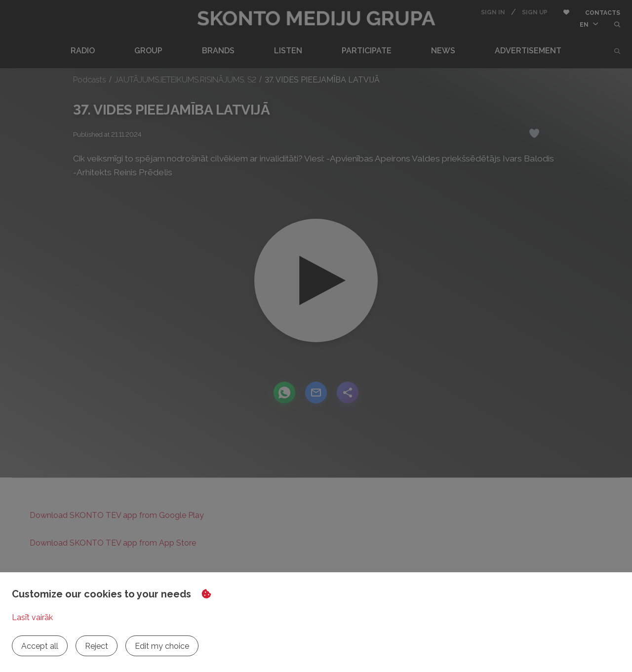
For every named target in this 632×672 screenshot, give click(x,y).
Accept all (40, 646)
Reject (97, 646)
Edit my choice (162, 646)
